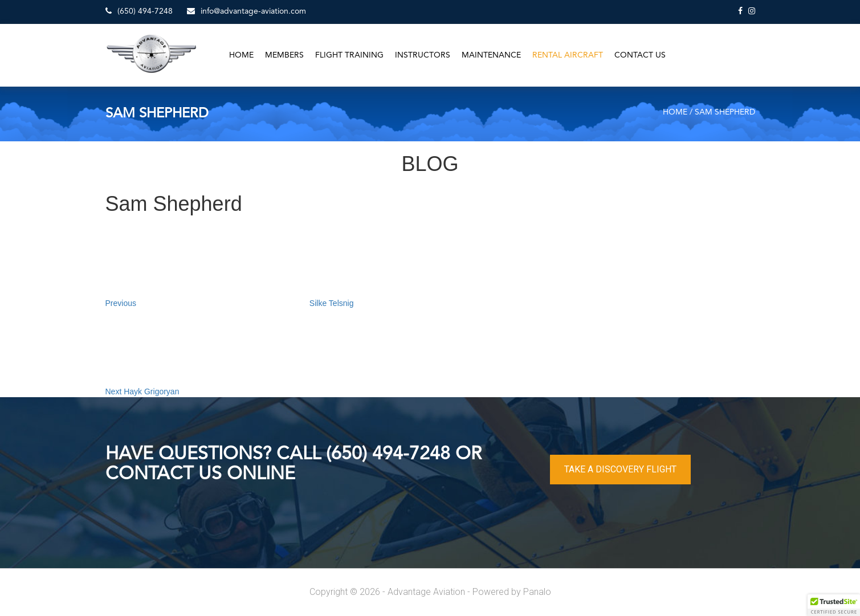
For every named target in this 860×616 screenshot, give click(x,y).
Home (241, 55)
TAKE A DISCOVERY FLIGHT (620, 469)
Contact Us (640, 55)
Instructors (423, 55)
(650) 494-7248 (139, 11)
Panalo (537, 592)
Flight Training (349, 55)
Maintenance (491, 55)
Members (284, 55)
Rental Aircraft (568, 55)
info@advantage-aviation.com (246, 11)
